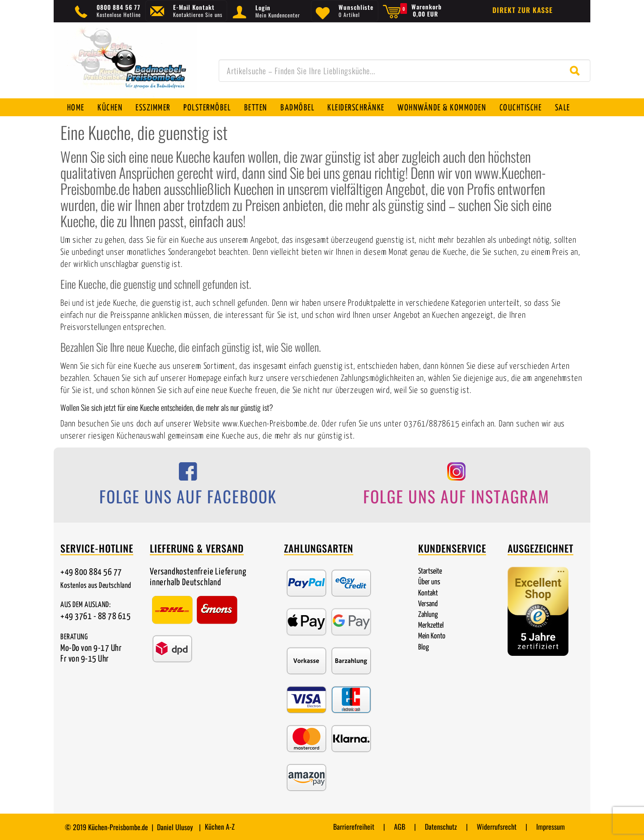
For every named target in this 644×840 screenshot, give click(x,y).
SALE (565, 108)
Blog (424, 648)
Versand (428, 604)
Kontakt (428, 593)
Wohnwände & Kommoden (444, 108)
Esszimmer (154, 108)
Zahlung (428, 615)
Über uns (429, 582)
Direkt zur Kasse (523, 10)
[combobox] (405, 71)
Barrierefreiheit (354, 827)
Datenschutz (441, 827)
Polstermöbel (208, 108)
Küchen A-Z (220, 827)
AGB (400, 827)
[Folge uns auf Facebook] (188, 487)
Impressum (551, 827)
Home (76, 108)
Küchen (110, 108)
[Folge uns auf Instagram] (456, 487)
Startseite (430, 572)
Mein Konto (432, 636)
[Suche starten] (577, 71)
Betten (257, 108)
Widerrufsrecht (497, 827)
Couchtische (523, 108)
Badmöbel (299, 108)
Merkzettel (431, 626)
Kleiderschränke (358, 108)
